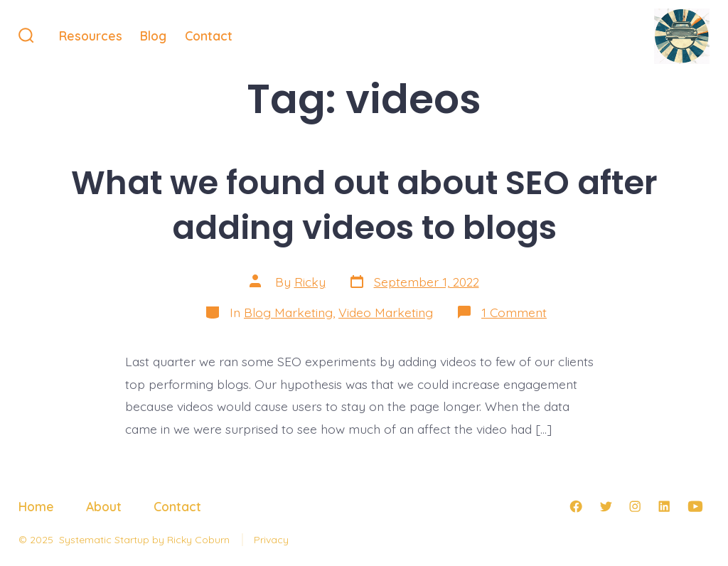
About (104, 506)
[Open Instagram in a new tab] (635, 506)
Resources (91, 36)
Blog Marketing (288, 312)
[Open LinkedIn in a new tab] (664, 506)
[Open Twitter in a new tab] (606, 506)
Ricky (310, 282)
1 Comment (514, 312)
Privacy (271, 540)
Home (36, 506)
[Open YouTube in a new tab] (695, 506)
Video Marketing (386, 312)
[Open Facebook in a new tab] (576, 506)
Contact (209, 36)
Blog (153, 36)
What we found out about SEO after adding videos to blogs (364, 205)
